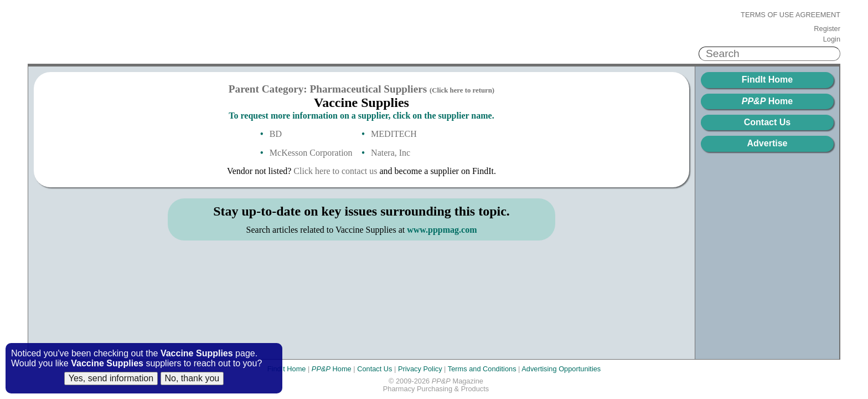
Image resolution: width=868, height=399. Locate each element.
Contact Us (767, 122)
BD (276, 134)
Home (767, 101)
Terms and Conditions (482, 369)
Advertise (768, 143)
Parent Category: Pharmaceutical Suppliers (361, 89)
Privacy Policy (420, 369)
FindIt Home (767, 80)
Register (827, 29)
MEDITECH (394, 134)
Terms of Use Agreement (790, 15)
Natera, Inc (391, 153)
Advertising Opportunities (561, 369)
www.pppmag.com (442, 230)
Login (832, 39)
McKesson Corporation (311, 153)
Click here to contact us (335, 171)
